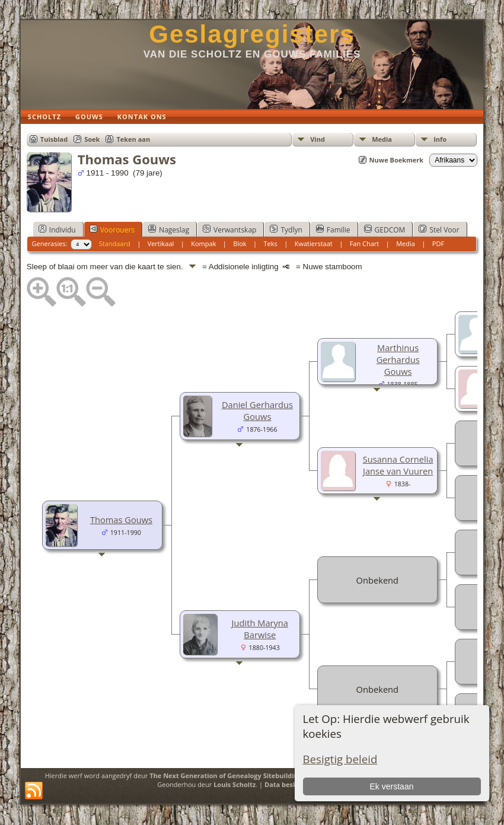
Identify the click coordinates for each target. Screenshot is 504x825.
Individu (57, 230)
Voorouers (112, 230)
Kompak (203, 243)
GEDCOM (385, 230)
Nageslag (169, 230)
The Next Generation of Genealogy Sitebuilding (226, 775)
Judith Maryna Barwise (260, 629)
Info (440, 139)
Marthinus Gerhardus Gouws (398, 359)
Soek (92, 139)
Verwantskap (229, 230)
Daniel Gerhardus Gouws (257, 410)
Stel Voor (439, 230)
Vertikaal (161, 243)
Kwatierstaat (314, 243)
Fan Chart (365, 243)
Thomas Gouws (121, 520)
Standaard (115, 243)
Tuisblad (54, 139)
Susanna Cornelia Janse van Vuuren (398, 465)
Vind (318, 139)
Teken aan (133, 139)
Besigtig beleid (340, 759)
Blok (240, 243)
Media (382, 139)
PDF (438, 243)
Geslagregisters (252, 34)
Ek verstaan (392, 786)
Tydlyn (286, 230)
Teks (271, 243)
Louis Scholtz (235, 784)
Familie (333, 230)
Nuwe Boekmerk (397, 160)
